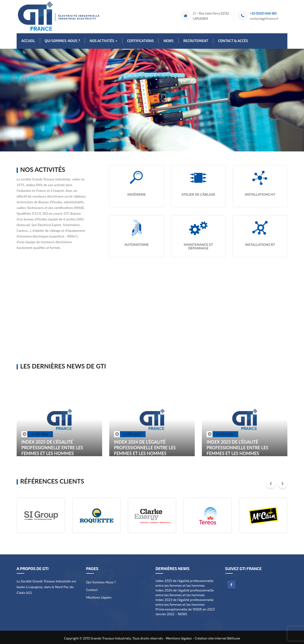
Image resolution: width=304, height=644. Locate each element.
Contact (92, 588)
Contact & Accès (233, 41)
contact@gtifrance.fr (264, 19)
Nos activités (103, 41)
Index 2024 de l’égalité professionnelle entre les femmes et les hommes (145, 446)
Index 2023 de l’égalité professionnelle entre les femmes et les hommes (237, 446)
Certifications (140, 41)
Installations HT (260, 192)
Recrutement (196, 41)
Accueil (28, 41)
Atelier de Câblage (198, 192)
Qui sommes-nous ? (62, 41)
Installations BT (260, 243)
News (168, 41)
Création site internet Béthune (217, 636)
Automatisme (137, 243)
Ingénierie (136, 192)
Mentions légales (99, 595)
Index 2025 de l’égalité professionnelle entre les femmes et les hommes (52, 446)
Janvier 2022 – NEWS (171, 612)
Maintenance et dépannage (198, 244)
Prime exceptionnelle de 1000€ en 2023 (185, 607)
